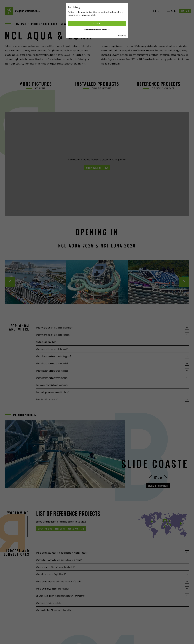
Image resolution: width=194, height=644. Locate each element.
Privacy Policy (122, 35)
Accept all (97, 24)
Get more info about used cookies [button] (97, 29)
